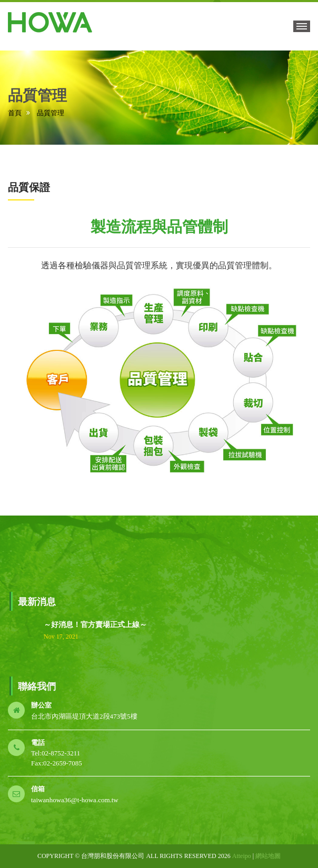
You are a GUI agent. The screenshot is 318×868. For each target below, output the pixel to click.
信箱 (38, 789)
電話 (38, 743)
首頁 (15, 113)
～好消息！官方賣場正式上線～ (95, 625)
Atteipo (242, 856)
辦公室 (41, 705)
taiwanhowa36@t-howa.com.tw (75, 800)
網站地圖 (268, 856)
